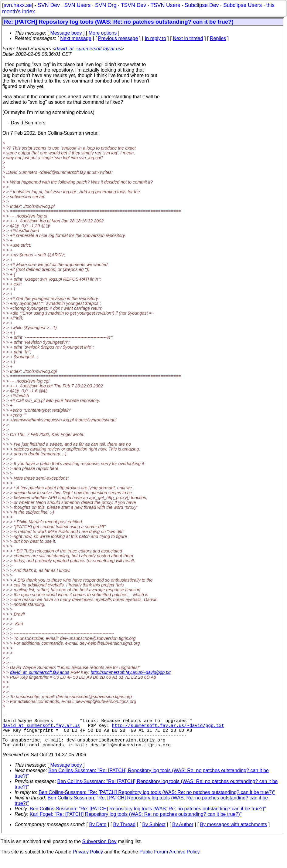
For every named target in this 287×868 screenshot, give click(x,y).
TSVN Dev (133, 5)
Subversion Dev (99, 850)
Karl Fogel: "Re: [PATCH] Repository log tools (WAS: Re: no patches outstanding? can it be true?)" (136, 823)
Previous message (118, 38)
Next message (76, 38)
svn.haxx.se (18, 5)
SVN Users (77, 5)
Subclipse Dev (202, 5)
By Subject (154, 833)
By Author (183, 833)
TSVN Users (165, 5)
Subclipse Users (243, 5)
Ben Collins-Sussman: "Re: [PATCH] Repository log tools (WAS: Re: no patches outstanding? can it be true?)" (157, 801)
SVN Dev (49, 5)
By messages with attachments (234, 833)
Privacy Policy (88, 860)
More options (103, 33)
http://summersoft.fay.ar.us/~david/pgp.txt (131, 672)
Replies (218, 38)
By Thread (125, 833)
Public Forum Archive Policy (169, 860)
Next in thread (188, 38)
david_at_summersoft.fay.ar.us (88, 49)
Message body (66, 33)
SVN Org (106, 5)
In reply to (155, 38)
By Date (98, 833)
